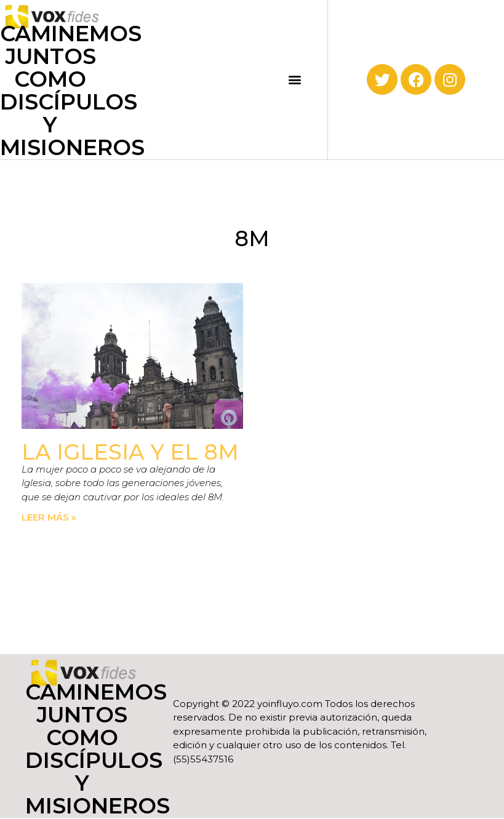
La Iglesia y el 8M (130, 452)
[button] (295, 80)
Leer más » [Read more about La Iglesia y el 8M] (49, 517)
